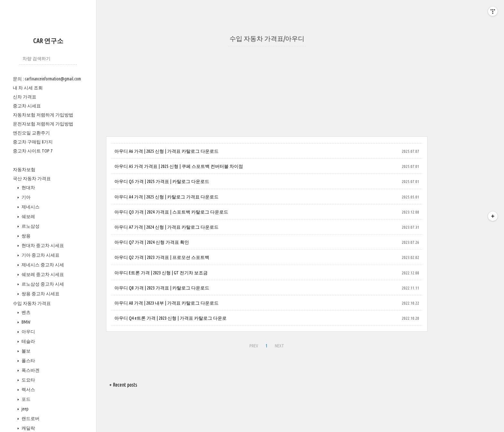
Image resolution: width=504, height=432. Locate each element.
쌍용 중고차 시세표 (40, 294)
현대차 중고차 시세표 (42, 245)
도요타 (28, 380)
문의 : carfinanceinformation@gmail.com (47, 79)
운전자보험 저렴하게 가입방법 (43, 124)
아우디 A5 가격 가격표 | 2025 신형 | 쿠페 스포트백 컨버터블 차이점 (179, 166)
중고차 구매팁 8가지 (33, 142)
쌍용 (26, 236)
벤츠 (26, 312)
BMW (26, 322)
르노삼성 (30, 226)
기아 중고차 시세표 (40, 255)
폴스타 (28, 361)
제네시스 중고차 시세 (42, 265)
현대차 (28, 188)
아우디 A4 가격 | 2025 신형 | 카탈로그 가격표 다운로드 (166, 197)
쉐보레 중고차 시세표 (42, 274)
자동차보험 (24, 170)
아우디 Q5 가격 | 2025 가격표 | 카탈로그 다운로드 (162, 181)
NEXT (279, 346)
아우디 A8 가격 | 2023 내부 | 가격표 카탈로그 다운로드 (166, 303)
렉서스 (28, 390)
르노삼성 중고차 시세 (42, 284)
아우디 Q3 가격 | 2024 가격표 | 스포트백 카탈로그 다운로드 (171, 212)
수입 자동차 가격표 (32, 303)
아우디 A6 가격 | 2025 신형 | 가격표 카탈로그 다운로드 (166, 151)
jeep (25, 409)
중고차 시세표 (27, 106)
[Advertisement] (267, 91)
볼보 (26, 351)
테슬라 (28, 341)
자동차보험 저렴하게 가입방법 (43, 115)
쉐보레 (28, 216)
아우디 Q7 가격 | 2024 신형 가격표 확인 (152, 242)
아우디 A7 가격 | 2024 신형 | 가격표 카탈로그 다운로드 (166, 227)
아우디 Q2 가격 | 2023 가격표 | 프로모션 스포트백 (162, 257)
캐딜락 (28, 428)
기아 (26, 197)
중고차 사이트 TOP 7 (33, 151)
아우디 (28, 332)
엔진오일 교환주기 (31, 133)
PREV (254, 346)
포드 (26, 399)
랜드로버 (30, 418)
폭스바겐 (30, 370)
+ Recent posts (123, 385)
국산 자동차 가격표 (32, 179)
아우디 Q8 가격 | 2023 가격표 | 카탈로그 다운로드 (162, 288)
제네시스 (30, 207)
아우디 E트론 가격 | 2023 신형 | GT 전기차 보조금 (161, 273)
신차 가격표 (25, 97)
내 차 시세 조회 (28, 88)
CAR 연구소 (48, 41)
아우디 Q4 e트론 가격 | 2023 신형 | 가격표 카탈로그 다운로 (171, 318)
